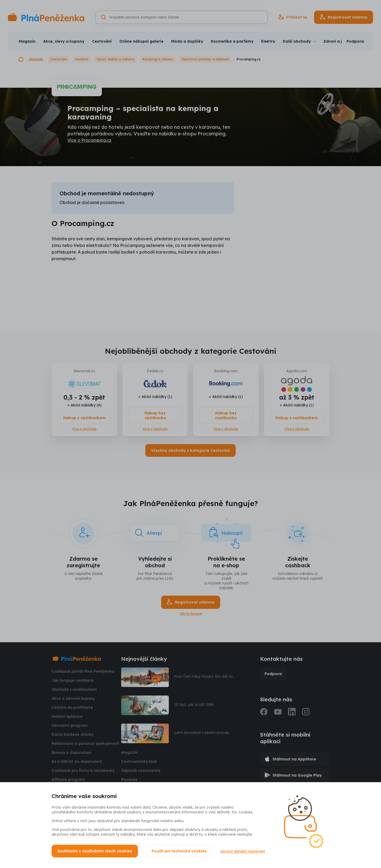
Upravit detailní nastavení (243, 851)
